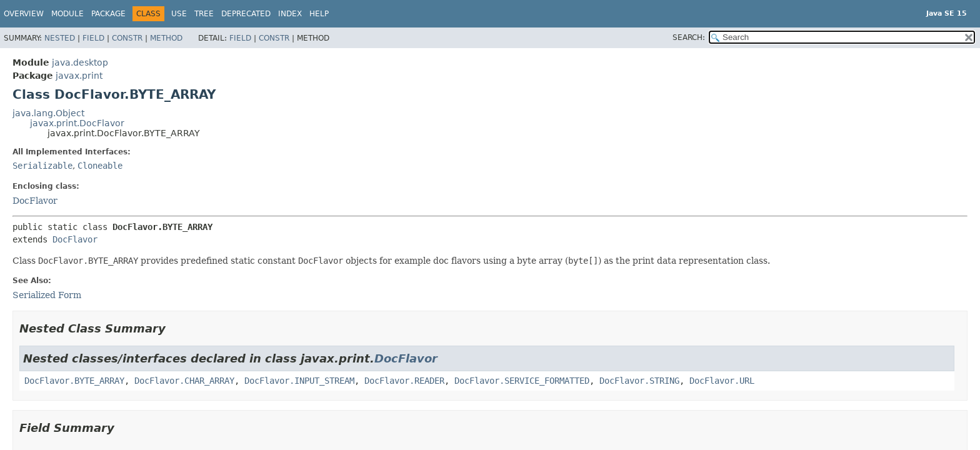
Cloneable (100, 166)
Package (108, 14)
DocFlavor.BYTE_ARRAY (74, 381)
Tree (204, 14)
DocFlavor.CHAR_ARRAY (184, 381)
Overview (24, 14)
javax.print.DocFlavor (77, 123)
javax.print (79, 76)
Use (179, 14)
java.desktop (80, 62)
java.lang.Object (48, 113)
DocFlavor (35, 201)
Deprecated (246, 14)
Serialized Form (47, 295)
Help (319, 14)
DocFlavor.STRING (639, 381)
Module (67, 14)
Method (166, 38)
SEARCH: (689, 37)
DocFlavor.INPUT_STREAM (299, 381)
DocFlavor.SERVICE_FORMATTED (522, 381)
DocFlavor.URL (722, 381)
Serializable (42, 166)
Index (290, 14)
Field (93, 38)
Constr (127, 38)
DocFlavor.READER (404, 381)
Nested (60, 38)
